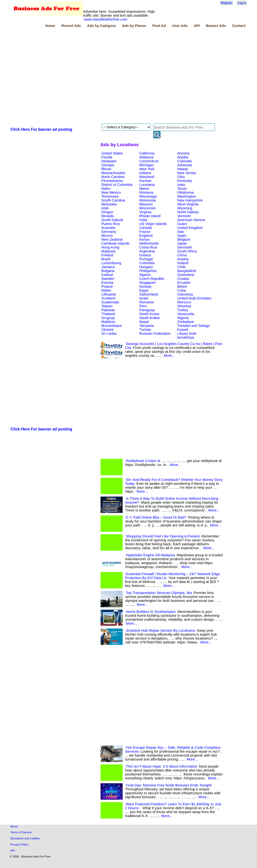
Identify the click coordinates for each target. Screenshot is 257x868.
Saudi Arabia (149, 318)
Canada (146, 228)
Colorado (185, 161)
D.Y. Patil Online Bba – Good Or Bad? (156, 517)
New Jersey (187, 173)
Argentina (147, 251)
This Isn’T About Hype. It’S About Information (161, 766)
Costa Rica (148, 247)
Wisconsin (148, 208)
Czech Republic (152, 279)
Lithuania (109, 294)
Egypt (144, 290)
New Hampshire (190, 200)
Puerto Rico (111, 224)
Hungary (146, 267)
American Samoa (191, 220)
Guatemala (110, 302)
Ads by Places (134, 26)
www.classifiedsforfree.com (106, 19)
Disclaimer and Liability (25, 838)
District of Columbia (117, 185)
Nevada (108, 216)
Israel (144, 298)
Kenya (144, 239)
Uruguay (108, 318)
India (143, 220)
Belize (182, 286)
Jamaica (108, 267)
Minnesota (148, 200)
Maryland (147, 177)
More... (169, 356)
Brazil (106, 259)
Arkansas (185, 165)
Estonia (107, 283)
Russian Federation (155, 333)
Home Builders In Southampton (151, 612)
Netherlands (149, 243)
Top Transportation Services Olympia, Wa (159, 593)
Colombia (147, 263)
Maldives (108, 322)
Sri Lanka (109, 333)
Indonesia (185, 294)
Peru (143, 306)
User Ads (180, 26)
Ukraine (108, 330)
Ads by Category (101, 26)
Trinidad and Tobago (194, 326)
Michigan (147, 165)
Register (226, 3)
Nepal (144, 322)
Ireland (183, 263)
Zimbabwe (186, 322)
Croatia (183, 279)
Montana (146, 192)
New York (147, 169)
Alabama (146, 157)
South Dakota (112, 220)
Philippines (148, 271)
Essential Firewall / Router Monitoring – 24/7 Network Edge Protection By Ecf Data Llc (173, 576)
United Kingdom (190, 228)
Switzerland (149, 294)
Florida (107, 157)
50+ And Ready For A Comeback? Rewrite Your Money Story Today (174, 482)
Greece (145, 255)
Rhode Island (150, 216)
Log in (242, 3)
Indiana (145, 173)
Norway (145, 286)
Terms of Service (21, 832)
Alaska (183, 157)
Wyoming (185, 208)
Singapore (148, 283)
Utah (105, 208)
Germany (109, 232)
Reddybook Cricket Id (143, 461)
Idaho (106, 189)
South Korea (149, 314)
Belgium (184, 239)
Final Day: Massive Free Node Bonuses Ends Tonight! (169, 785)
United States (112, 153)
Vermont (184, 216)
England (146, 236)
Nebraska (109, 204)
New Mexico (111, 192)
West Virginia (188, 204)
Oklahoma (186, 192)
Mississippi (148, 196)
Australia (108, 228)
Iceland (107, 275)
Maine (144, 189)
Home (50, 26)
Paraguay (147, 310)
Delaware (109, 161)
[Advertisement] (53, 76)
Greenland (186, 275)
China (182, 255)
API (197, 26)
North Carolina (113, 177)
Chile (181, 267)
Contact (239, 26)
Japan (182, 243)
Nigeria (183, 318)
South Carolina (113, 200)
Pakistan (108, 310)
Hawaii (183, 169)
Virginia (145, 212)
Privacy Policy (19, 844)
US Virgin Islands (153, 224)
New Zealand (112, 239)
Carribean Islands (115, 243)
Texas (182, 189)
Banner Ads (216, 26)
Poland (107, 286)
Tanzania (147, 326)
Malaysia (108, 251)
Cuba (182, 290)
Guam (182, 224)
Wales (106, 290)
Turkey (183, 310)
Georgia (108, 165)
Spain (182, 236)
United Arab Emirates (194, 298)
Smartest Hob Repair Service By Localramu (161, 630)
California (147, 153)
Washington (187, 196)
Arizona (183, 153)
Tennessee (110, 196)
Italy (181, 232)
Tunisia (145, 330)
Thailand (108, 314)
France (145, 232)
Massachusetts (113, 173)
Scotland (108, 298)
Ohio (181, 177)
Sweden (108, 279)
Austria (183, 259)
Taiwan (107, 306)
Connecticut (149, 161)
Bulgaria (108, 271)
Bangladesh (187, 271)
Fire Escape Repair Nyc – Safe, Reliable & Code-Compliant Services (173, 749)
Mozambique (112, 326)
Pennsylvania (112, 181)
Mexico (107, 236)
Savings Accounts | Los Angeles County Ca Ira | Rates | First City (174, 346)
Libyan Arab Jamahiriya (186, 335)
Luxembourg (111, 263)
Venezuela (186, 314)
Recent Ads (71, 26)
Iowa (181, 185)
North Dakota (188, 212)
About (14, 826)
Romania (147, 302)
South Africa (187, 251)
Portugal (146, 259)
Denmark (185, 247)
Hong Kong (110, 247)
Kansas (145, 181)
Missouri (146, 204)
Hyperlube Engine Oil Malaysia (150, 555)
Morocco (184, 302)
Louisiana (147, 185)
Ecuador (184, 283)
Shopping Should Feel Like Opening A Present (163, 536)
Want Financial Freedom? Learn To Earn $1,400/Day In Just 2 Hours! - (173, 806)
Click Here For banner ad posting (41, 129)
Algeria (145, 275)
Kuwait (183, 330)
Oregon (107, 212)
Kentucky (185, 181)
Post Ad (159, 26)
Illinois (106, 169)
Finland (107, 255)
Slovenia (184, 306)
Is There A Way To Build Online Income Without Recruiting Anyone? (172, 500)
